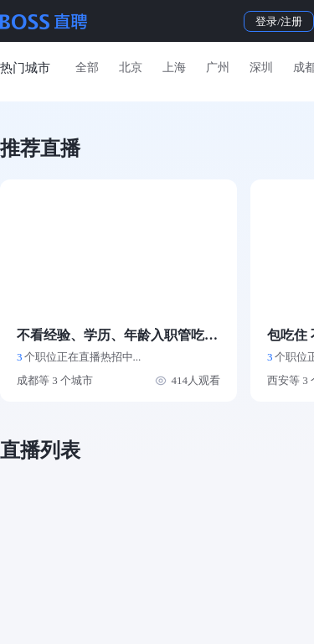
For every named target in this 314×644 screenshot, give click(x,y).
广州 (218, 68)
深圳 (261, 68)
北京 (131, 68)
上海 (174, 68)
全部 (87, 68)
